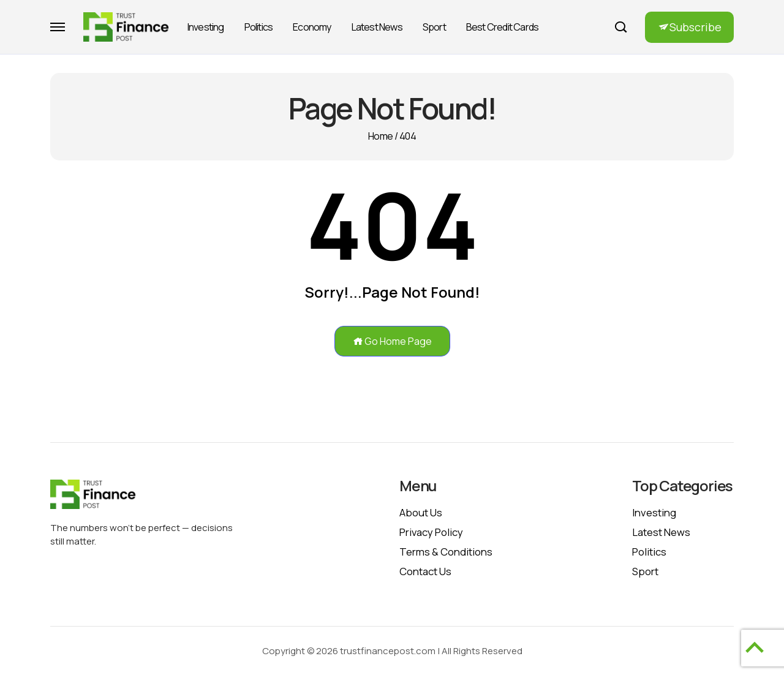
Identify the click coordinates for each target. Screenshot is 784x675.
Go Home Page (392, 341)
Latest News (377, 27)
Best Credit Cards (502, 27)
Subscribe (695, 27)
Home (380, 136)
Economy (312, 27)
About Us (421, 512)
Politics (259, 27)
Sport (434, 27)
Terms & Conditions (446, 552)
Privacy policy (431, 532)
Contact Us (425, 571)
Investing (206, 27)
